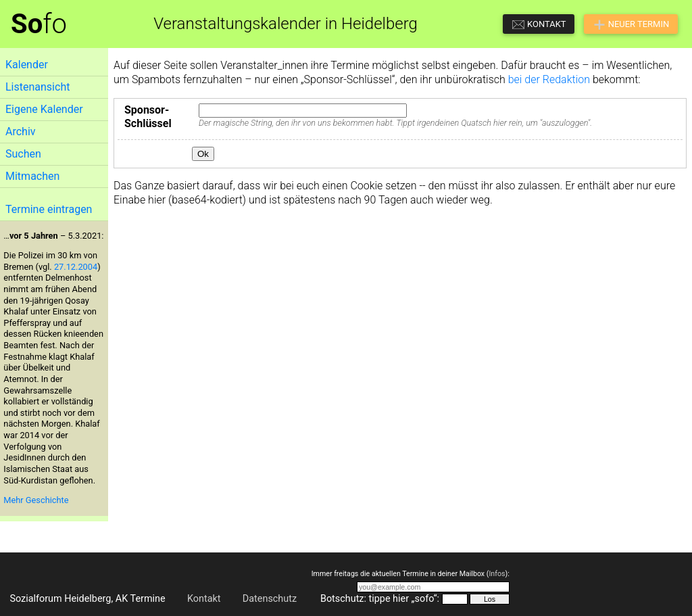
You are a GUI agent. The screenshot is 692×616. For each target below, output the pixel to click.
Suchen (23, 154)
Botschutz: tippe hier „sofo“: (380, 599)
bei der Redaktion (549, 79)
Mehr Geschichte (36, 500)
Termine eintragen (49, 209)
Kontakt (204, 599)
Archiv (21, 132)
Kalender (27, 65)
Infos (497, 574)
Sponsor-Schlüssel (148, 117)
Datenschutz (270, 599)
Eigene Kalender (44, 109)
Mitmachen (32, 176)
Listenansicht (38, 87)
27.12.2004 (76, 267)
